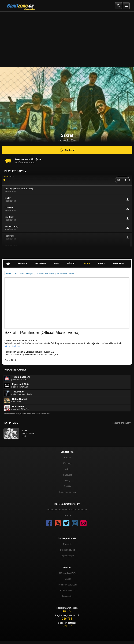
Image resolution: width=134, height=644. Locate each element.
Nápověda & (67, 573)
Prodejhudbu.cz (67, 550)
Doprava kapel (67, 556)
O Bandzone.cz (67, 591)
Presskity (67, 544)
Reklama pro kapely (121, 423)
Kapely (67, 458)
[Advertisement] (67, 38)
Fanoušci (67, 475)
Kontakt (67, 579)
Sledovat (67, 150)
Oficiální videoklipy (24, 273)
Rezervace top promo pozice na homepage (67, 510)
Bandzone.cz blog (67, 492)
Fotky (101, 264)
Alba (56, 264)
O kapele (40, 264)
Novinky (23, 264)
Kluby (67, 481)
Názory (72, 264)
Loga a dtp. (67, 596)
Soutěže (67, 486)
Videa (87, 264)
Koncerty (119, 264)
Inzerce (67, 515)
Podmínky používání (67, 585)
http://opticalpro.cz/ (13, 346)
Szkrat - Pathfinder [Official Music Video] (56, 273)
